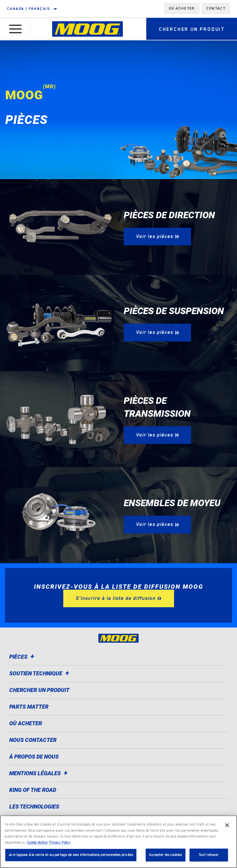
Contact (216, 8)
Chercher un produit (39, 690)
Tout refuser (209, 855)
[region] (118, 842)
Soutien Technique (40, 673)
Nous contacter (33, 740)
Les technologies (34, 807)
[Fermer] (227, 825)
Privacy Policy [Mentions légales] (60, 843)
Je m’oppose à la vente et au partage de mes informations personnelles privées (71, 855)
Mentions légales (39, 773)
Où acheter (182, 8)
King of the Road (33, 790)
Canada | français (29, 9)
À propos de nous (34, 757)
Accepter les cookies (166, 855)
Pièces (23, 657)
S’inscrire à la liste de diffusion (116, 598)
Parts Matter (29, 707)
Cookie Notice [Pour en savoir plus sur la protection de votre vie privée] (37, 843)
